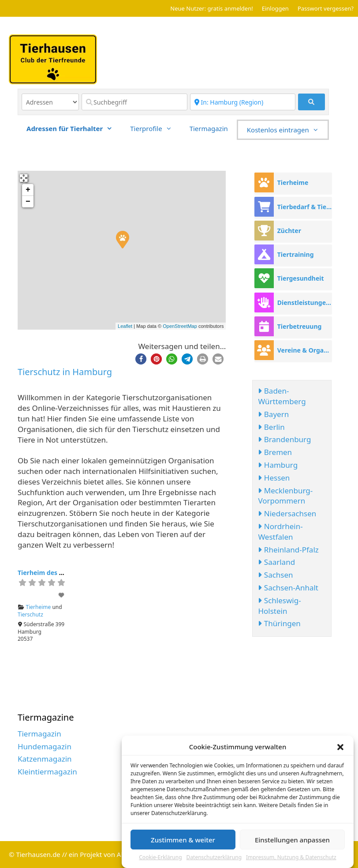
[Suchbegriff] (134, 102)
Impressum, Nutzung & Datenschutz (291, 858)
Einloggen (275, 8)
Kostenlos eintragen (287, 130)
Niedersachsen (287, 513)
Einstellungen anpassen (292, 840)
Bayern (273, 414)
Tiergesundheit (301, 278)
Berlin (271, 427)
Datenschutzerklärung (214, 858)
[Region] (243, 102)
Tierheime (39, 607)
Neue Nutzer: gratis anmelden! (211, 8)
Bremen (275, 452)
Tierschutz (30, 614)
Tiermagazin (209, 128)
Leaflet (125, 326)
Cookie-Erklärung (160, 858)
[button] (340, 748)
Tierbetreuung (300, 326)
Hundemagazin (45, 746)
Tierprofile (155, 128)
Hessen (274, 478)
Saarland (276, 562)
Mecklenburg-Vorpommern (285, 496)
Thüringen (279, 623)
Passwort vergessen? (326, 8)
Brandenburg (284, 439)
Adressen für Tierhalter (74, 128)
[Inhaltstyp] (50, 102)
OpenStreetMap (180, 326)
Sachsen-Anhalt (288, 588)
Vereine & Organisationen (305, 350)
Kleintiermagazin (47, 772)
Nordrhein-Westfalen (280, 532)
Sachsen (275, 575)
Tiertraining (296, 254)
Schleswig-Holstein (279, 606)
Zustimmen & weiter (183, 840)
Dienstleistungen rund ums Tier (305, 302)
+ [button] (28, 190)
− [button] (28, 202)
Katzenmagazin (45, 759)
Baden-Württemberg (282, 396)
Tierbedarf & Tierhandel (305, 207)
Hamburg (278, 465)
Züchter (289, 231)
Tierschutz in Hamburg (65, 372)
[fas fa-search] (311, 102)
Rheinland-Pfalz (288, 550)
